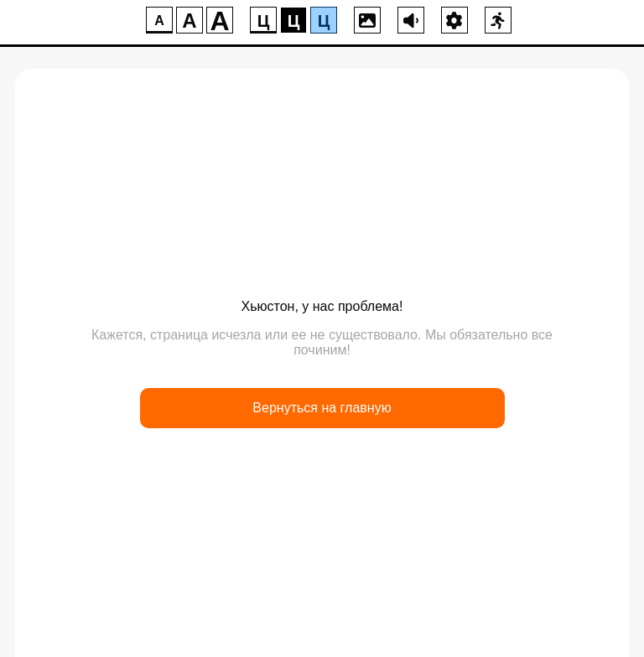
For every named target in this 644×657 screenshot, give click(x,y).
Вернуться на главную (322, 408)
